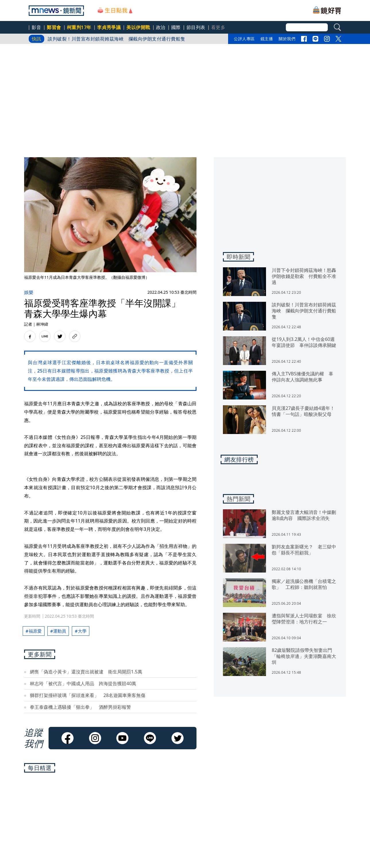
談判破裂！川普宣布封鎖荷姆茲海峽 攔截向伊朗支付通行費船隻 (116, 39)
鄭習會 (54, 27)
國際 (176, 27)
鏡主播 (267, 39)
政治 (161, 27)
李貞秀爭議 (109, 27)
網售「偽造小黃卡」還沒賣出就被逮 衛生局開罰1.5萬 (86, 672)
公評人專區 (244, 39)
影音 (36, 27)
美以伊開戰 (138, 27)
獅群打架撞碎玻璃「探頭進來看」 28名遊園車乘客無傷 (88, 695)
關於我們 (287, 39)
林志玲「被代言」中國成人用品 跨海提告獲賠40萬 (83, 683)
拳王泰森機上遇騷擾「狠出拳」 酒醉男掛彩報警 (80, 707)
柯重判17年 (79, 27)
